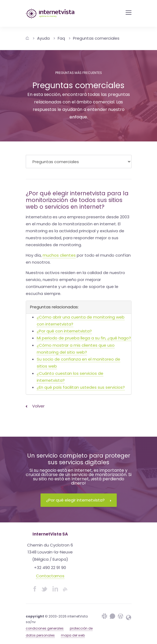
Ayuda (43, 38)
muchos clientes (59, 255)
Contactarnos (50, 576)
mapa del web (73, 635)
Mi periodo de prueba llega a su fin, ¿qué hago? (84, 338)
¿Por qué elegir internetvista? (79, 500)
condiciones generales (45, 628)
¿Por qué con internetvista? (64, 331)
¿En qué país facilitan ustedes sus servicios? (81, 387)
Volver (35, 406)
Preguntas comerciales (96, 38)
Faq (61, 38)
